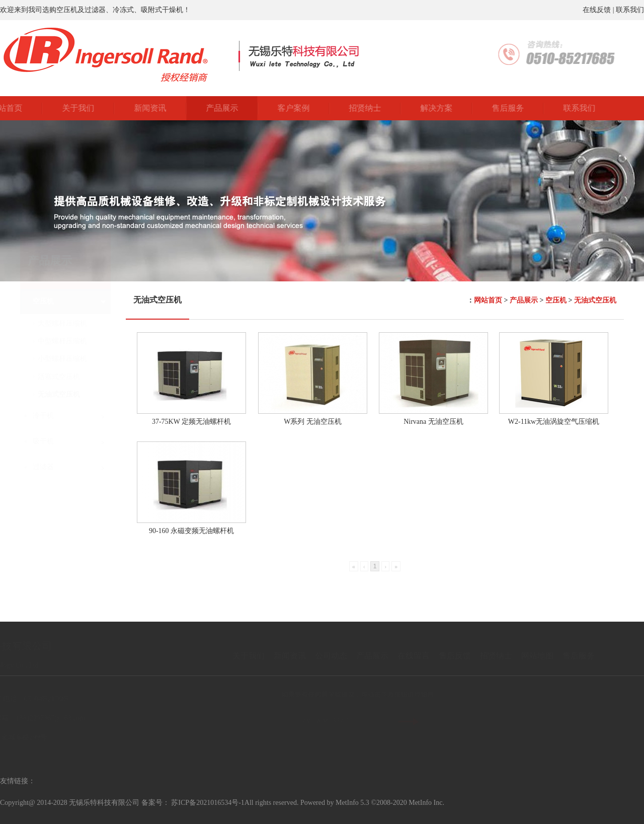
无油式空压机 (595, 300)
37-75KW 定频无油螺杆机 (191, 422)
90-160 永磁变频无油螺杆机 (191, 531)
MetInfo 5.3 (352, 803)
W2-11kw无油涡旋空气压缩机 (554, 422)
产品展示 (524, 300)
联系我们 (630, 10)
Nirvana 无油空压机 (433, 422)
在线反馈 (597, 10)
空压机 (556, 300)
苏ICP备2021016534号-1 (208, 803)
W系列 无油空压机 (313, 422)
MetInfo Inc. (426, 803)
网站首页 (488, 300)
